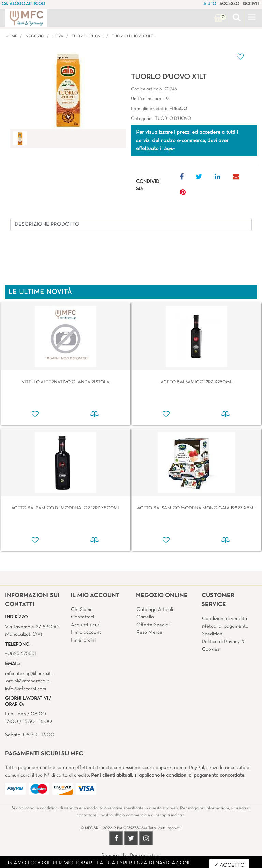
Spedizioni (213, 634)
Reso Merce (149, 632)
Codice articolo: (147, 89)
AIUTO (210, 4)
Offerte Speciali (153, 625)
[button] (237, 18)
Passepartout (145, 856)
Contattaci (83, 617)
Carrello (145, 617)
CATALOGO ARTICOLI (23, 4)
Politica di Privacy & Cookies (223, 645)
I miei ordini (83, 640)
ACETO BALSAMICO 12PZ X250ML (196, 382)
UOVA (58, 36)
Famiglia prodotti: (149, 109)
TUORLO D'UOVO (88, 36)
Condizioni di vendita (224, 619)
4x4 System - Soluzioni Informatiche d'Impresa (146, 864)
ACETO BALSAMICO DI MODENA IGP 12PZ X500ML (66, 508)
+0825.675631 (21, 654)
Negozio (35, 36)
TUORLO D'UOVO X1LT (133, 36)
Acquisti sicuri (86, 625)
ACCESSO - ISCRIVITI (240, 4)
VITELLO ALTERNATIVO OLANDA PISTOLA (65, 382)
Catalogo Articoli (155, 610)
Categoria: (142, 119)
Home (11, 36)
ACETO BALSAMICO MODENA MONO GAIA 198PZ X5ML (196, 508)
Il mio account (86, 632)
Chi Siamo (82, 610)
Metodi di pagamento (225, 626)
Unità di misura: (147, 99)
